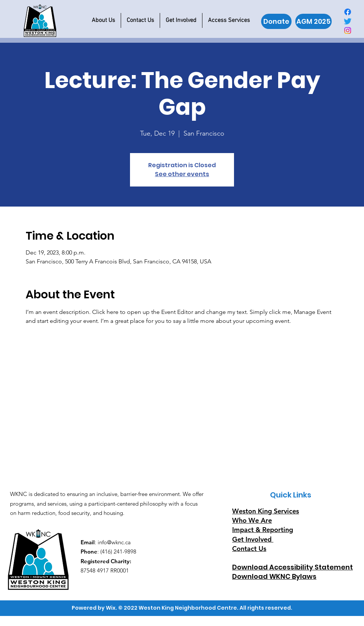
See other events (182, 174)
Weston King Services (266, 511)
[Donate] (276, 21)
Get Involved (252, 539)
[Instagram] (348, 30)
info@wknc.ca (114, 542)
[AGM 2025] (313, 21)
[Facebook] (348, 12)
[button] (103, 20)
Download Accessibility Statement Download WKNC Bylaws (292, 572)
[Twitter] (348, 21)
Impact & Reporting (263, 530)
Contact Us (249, 549)
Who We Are (252, 520)
